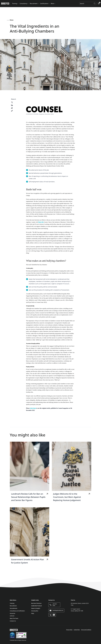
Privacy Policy (69, 630)
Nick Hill (41, 222)
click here (33, 408)
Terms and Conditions (86, 630)
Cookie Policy (77, 630)
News (12, 20)
